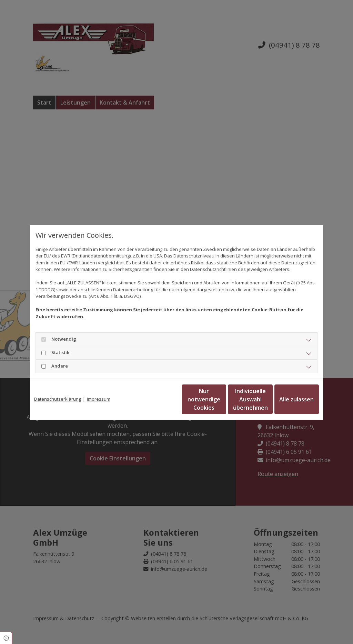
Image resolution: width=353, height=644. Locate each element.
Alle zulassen (287, 399)
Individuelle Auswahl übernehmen (222, 399)
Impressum (99, 399)
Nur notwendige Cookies (156, 399)
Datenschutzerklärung (58, 399)
